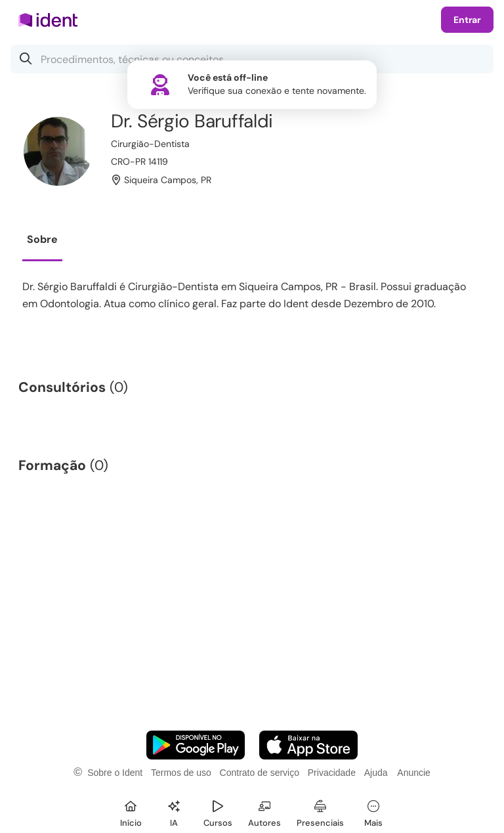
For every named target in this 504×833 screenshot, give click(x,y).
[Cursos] (218, 812)
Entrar (467, 20)
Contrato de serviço (260, 773)
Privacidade (332, 773)
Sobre (42, 239)
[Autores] (264, 812)
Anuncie (414, 773)
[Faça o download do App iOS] (308, 745)
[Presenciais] (320, 812)
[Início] (131, 812)
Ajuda (376, 773)
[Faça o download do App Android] (196, 745)
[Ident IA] (174, 812)
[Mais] (373, 812)
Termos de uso (181, 773)
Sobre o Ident (115, 773)
